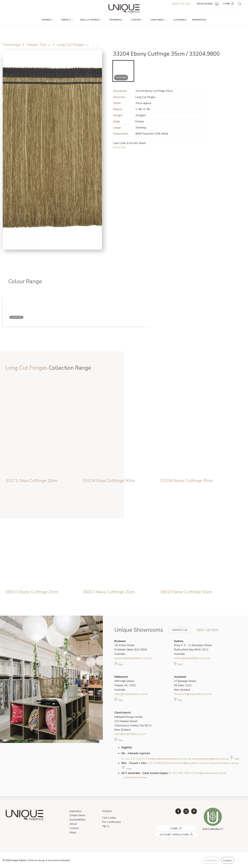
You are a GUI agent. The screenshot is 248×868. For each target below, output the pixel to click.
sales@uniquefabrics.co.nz (130, 734)
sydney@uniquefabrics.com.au (192, 658)
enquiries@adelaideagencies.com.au (169, 759)
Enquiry (228, 860)
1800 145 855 (181, 4)
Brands (48, 20)
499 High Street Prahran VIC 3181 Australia (125, 683)
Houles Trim (37, 45)
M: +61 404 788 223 (182, 773)
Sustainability (77, 820)
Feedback (211, 860)
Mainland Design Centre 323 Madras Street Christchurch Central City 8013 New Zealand (133, 721)
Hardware (158, 20)
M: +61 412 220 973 (134, 759)
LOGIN (229, 4)
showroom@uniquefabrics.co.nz (193, 694)
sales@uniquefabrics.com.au (131, 694)
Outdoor (107, 811)
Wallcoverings (91, 20)
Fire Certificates (111, 822)
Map (119, 664)
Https (73, 833)
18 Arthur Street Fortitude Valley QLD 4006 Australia (131, 648)
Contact (74, 828)
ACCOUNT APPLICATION (169, 833)
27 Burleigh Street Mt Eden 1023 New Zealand (185, 683)
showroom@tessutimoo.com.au (189, 763)
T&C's (106, 826)
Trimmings (117, 20)
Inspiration (199, 20)
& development (54, 860)
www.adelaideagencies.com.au (210, 759)
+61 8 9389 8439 (159, 763)
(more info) (119, 147)
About (73, 824)
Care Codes (109, 818)
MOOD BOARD (208, 4)
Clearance (180, 20)
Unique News (77, 815)
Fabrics (67, 20)
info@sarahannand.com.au (211, 773)
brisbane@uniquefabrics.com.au (133, 658)
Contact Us (177, 630)
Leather (138, 20)
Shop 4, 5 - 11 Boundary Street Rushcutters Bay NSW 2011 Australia (193, 648)
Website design (37, 860)
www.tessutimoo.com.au (224, 763)
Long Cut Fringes (71, 45)
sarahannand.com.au (135, 777)
